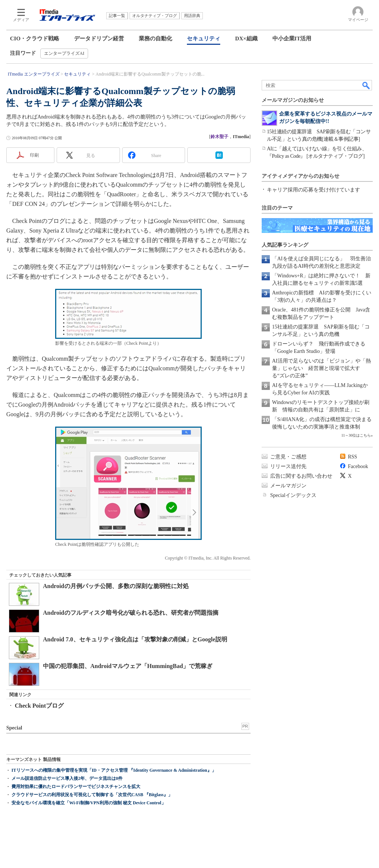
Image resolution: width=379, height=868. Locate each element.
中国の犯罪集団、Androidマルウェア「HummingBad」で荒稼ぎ (128, 666)
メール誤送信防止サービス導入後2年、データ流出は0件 (67, 778)
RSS (353, 457)
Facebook (358, 466)
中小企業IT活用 (292, 39)
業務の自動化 (155, 39)
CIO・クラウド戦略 (35, 39)
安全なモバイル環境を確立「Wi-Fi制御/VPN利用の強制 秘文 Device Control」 (89, 803)
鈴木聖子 (219, 137)
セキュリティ (204, 39)
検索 (366, 85)
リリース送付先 (288, 466)
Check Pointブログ (39, 706)
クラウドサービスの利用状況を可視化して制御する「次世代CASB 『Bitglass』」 (92, 795)
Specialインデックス (293, 495)
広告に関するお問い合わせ (301, 476)
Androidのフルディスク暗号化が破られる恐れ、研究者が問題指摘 (131, 613)
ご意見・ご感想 (288, 457)
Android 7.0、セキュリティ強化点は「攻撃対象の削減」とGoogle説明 (135, 639)
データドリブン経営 (99, 39)
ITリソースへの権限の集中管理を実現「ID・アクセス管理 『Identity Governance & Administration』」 (114, 770)
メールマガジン (288, 486)
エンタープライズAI (64, 53)
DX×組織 (246, 39)
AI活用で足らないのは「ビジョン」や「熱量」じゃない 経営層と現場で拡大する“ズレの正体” (321, 368)
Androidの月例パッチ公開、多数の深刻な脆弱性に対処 (116, 586)
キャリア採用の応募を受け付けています (313, 190)
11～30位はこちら (356, 435)
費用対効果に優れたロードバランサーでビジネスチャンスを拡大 (76, 787)
